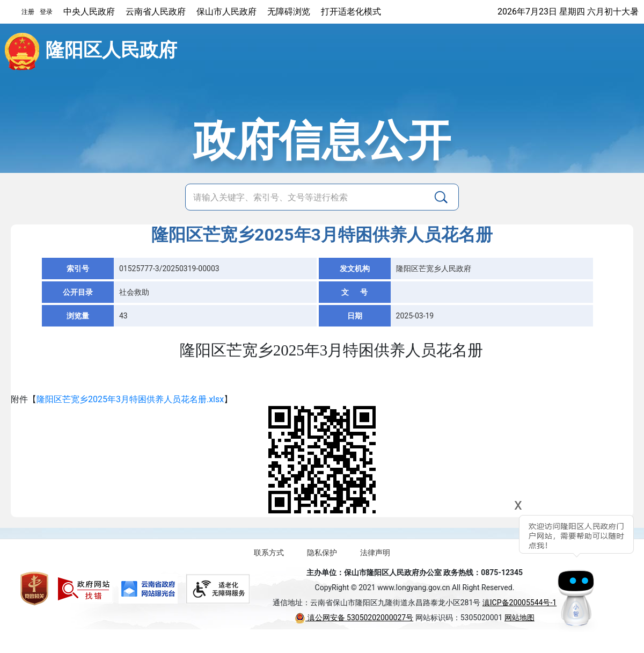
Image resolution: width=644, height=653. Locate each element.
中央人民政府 (89, 12)
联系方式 (269, 553)
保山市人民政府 (226, 12)
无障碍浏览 (289, 12)
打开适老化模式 (351, 12)
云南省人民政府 (156, 12)
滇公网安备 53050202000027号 (354, 618)
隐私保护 (322, 553)
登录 (46, 12)
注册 (28, 12)
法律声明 (375, 553)
